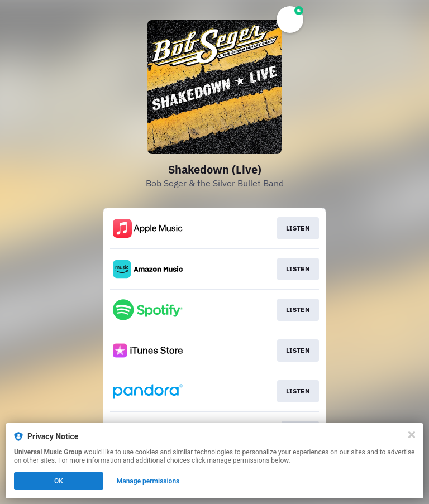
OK (59, 481)
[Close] (412, 435)
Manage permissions (148, 481)
